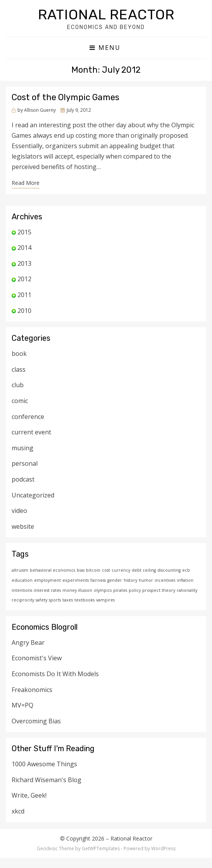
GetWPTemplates (101, 848)
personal (25, 463)
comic (20, 401)
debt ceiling (144, 570)
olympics (103, 590)
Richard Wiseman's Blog (47, 780)
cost (106, 570)
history (130, 580)
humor (146, 580)
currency (121, 570)
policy (135, 590)
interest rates (47, 590)
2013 (24, 263)
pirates (120, 590)
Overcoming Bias (36, 721)
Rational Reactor (106, 15)
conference (28, 417)
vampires (105, 600)
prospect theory (159, 590)
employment (47, 580)
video (19, 511)
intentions (22, 590)
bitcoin (93, 570)
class (19, 369)
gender (115, 580)
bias (81, 570)
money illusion (77, 590)
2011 (24, 295)
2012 (24, 279)
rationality (187, 590)
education (22, 580)
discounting (169, 570)
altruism (20, 570)
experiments (76, 580)
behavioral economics (53, 570)
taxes (68, 600)
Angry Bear (28, 642)
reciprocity (23, 600)
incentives (165, 580)
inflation (185, 580)
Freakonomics (32, 690)
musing (22, 448)
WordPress (163, 848)
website (23, 526)
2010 (24, 311)
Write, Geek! (29, 795)
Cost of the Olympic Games (65, 97)
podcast (23, 479)
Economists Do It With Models (55, 674)
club (18, 385)
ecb (186, 570)
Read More (26, 183)
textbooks (84, 600)
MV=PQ (22, 705)
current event (31, 432)
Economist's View (37, 658)
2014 (24, 248)
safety (41, 600)
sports (55, 600)
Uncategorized (33, 495)
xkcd (18, 811)
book (19, 354)
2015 (24, 232)
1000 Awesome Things (44, 764)
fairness (98, 580)
